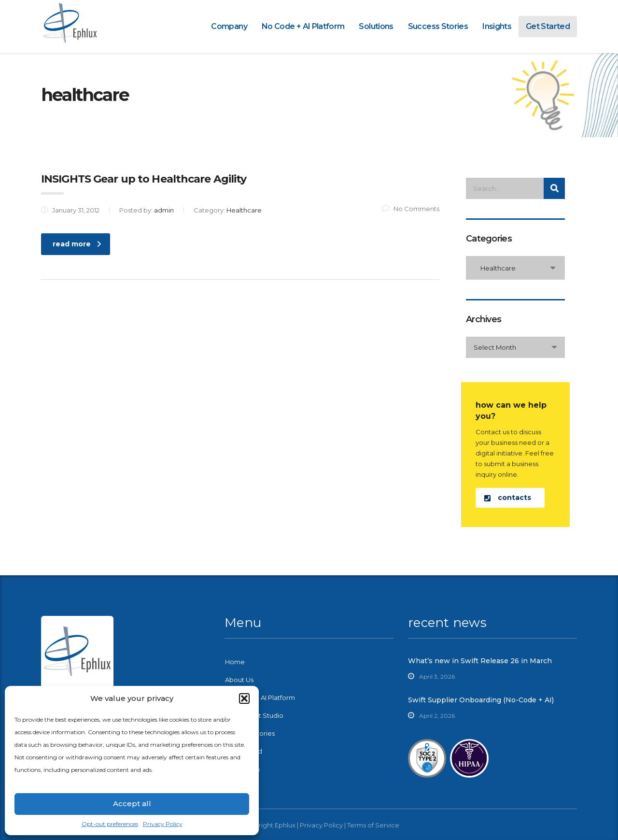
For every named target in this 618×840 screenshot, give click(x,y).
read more (77, 244)
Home (235, 662)
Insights (497, 26)
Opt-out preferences (110, 824)
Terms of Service (373, 825)
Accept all (132, 804)
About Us (239, 680)
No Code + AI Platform (303, 26)
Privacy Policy (163, 824)
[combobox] (515, 268)
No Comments (411, 209)
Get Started (548, 26)
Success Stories (438, 26)
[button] (244, 698)
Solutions (376, 26)
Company (229, 26)
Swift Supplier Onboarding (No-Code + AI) (481, 700)
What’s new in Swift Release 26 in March (480, 661)
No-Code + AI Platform (260, 698)
